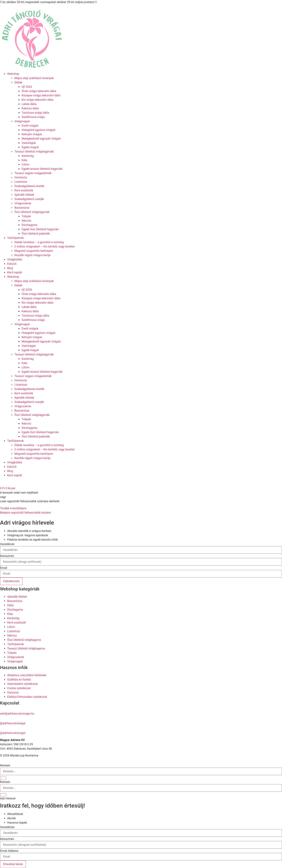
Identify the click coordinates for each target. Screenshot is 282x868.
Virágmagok (22, 121)
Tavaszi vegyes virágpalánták (33, 173)
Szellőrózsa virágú (33, 117)
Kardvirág (28, 156)
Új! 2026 (27, 87)
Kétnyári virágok (32, 134)
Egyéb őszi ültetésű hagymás (40, 229)
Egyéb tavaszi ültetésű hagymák (42, 169)
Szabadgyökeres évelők (29, 186)
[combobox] (141, 788)
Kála (24, 160)
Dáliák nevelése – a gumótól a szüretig (39, 242)
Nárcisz (26, 221)
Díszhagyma (29, 225)
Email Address (9, 851)
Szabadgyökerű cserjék (29, 199)
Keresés (5, 765)
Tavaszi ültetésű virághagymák (34, 152)
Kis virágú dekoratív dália (37, 100)
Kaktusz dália (30, 108)
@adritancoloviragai (13, 723)
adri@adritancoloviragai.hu (17, 714)
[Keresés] (3, 778)
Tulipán (26, 216)
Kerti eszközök (24, 190)
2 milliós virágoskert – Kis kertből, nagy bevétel (44, 247)
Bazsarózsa (22, 208)
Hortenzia (21, 177)
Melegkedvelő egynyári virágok (41, 139)
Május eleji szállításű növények (34, 78)
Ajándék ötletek (24, 195)
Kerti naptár (15, 272)
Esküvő (12, 264)
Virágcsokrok (23, 203)
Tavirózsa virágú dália (35, 113)
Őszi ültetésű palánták (36, 234)
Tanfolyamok (15, 238)
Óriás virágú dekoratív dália (39, 91)
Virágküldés (15, 260)
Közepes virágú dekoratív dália (41, 95)
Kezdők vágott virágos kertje (32, 255)
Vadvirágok (29, 143)
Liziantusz (21, 182)
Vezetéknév (7, 544)
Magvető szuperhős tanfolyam (34, 251)
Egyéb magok (30, 147)
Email (4, 568)
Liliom (25, 165)
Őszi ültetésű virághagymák (32, 212)
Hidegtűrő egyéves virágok (38, 130)
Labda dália (29, 104)
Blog (10, 268)
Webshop (13, 74)
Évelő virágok (30, 126)
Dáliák (18, 82)
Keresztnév (7, 556)
